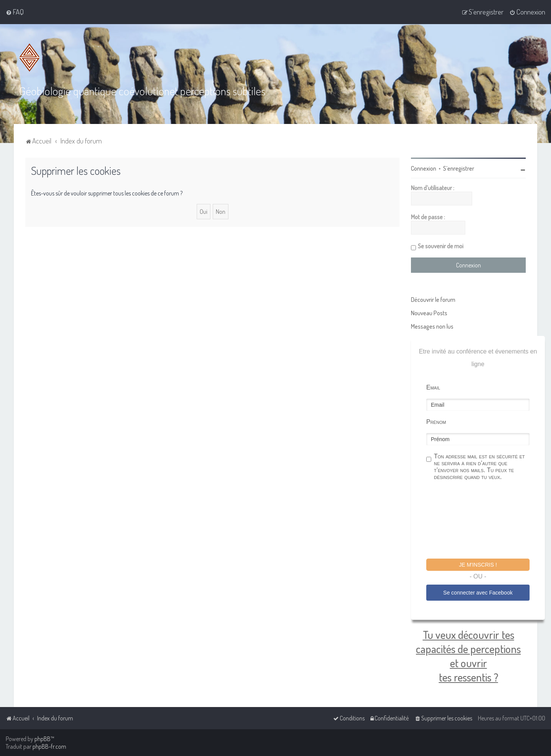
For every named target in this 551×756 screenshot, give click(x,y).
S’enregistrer (459, 168)
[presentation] (484, 520)
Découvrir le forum (433, 299)
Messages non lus (432, 326)
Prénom (436, 421)
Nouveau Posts (429, 313)
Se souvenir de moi (441, 246)
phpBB (42, 739)
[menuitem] (15, 12)
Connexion (424, 168)
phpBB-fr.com (49, 746)
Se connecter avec (478, 592)
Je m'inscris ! (478, 564)
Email (433, 387)
